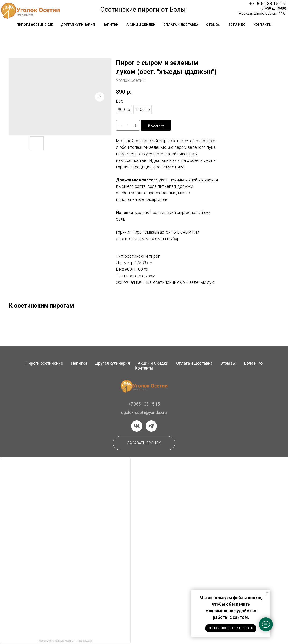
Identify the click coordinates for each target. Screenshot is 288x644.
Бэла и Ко (237, 25)
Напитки (79, 363)
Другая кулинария (112, 363)
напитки (111, 25)
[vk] (137, 426)
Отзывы (228, 363)
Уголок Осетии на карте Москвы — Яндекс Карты (65, 641)
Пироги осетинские (44, 363)
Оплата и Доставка (194, 363)
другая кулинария (78, 25)
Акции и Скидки (153, 363)
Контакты (144, 368)
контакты (263, 25)
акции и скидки (141, 25)
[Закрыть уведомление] (267, 593)
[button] (144, 443)
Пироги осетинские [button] (35, 25)
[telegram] (151, 426)
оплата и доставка (181, 25)
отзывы (213, 25)
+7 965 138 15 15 (267, 4)
